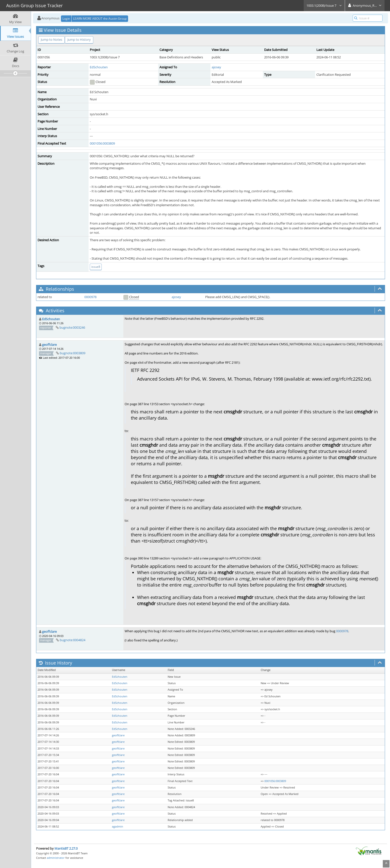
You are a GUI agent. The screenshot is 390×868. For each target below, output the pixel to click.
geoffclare (49, 345)
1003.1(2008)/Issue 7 (324, 5)
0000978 (90, 297)
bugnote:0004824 (73, 640)
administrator (56, 858)
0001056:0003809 (102, 143)
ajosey (216, 67)
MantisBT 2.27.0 (66, 848)
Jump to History (79, 39)
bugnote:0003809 (73, 353)
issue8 (96, 267)
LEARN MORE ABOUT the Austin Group (100, 19)
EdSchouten (99, 67)
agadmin (118, 827)
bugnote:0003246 (72, 327)
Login (66, 19)
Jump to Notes (51, 39)
